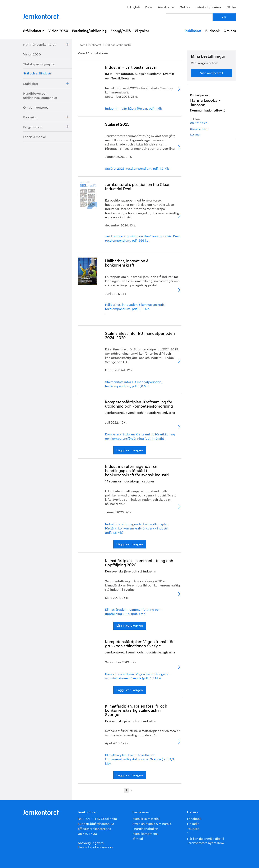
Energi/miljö (121, 31)
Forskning (30, 117)
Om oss (230, 31)
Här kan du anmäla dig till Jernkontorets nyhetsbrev (206, 840)
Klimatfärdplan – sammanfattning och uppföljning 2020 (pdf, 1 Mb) (133, 611)
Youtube (193, 828)
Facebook (194, 818)
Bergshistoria (33, 127)
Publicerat (193, 31)
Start (82, 45)
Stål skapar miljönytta (39, 64)
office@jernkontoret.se (94, 828)
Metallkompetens (145, 833)
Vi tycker (142, 31)
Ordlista (185, 7)
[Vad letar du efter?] (189, 17)
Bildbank (213, 31)
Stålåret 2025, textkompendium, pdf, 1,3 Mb (137, 168)
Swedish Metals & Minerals (152, 823)
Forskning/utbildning (89, 31)
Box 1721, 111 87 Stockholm (97, 818)
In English (133, 7)
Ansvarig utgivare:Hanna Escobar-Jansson (95, 844)
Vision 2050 (58, 31)
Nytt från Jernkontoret (39, 44)
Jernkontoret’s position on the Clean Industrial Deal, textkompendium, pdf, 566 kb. (143, 238)
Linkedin (193, 823)
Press (149, 7)
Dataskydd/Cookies (208, 7)
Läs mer (201, 134)
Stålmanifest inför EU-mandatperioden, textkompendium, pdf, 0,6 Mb (134, 384)
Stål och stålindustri (38, 74)
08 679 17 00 (87, 833)
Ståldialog (30, 83)
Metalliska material (146, 818)
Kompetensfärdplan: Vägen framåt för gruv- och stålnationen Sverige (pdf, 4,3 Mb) (137, 676)
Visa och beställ (212, 73)
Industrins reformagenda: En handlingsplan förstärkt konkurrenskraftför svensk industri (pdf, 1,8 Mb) (137, 528)
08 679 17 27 (199, 123)
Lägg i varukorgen (130, 450)
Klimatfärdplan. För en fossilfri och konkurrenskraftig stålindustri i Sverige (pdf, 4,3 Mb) (140, 759)
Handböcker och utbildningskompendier (40, 95)
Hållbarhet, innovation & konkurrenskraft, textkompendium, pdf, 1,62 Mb (135, 306)
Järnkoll (138, 838)
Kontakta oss (166, 7)
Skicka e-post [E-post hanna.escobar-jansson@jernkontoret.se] (199, 129)
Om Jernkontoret (36, 107)
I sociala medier (35, 136)
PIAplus (231, 7)
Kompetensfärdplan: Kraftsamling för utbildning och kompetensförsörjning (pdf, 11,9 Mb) (140, 436)
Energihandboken (145, 828)
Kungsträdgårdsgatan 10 (96, 823)
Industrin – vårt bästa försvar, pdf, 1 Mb (134, 108)
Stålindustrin (34, 31)
